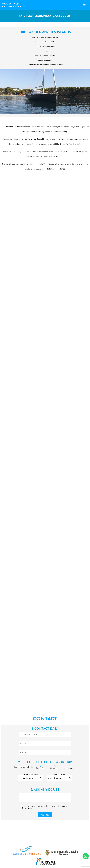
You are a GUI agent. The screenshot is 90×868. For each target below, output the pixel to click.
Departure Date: (30, 776)
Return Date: (60, 776)
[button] (84, 5)
